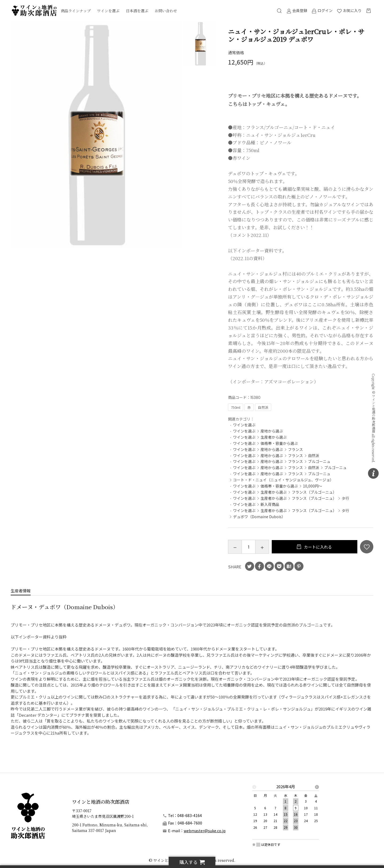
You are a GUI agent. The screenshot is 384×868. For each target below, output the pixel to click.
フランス (295, 449)
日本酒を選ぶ (137, 11)
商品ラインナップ (76, 11)
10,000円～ (313, 486)
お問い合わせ (166, 11)
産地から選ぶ (272, 431)
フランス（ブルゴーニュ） (314, 492)
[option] (97, 135)
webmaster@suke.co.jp (205, 831)
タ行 (345, 498)
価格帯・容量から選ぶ (279, 443)
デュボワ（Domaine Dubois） (259, 517)
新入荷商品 (270, 504)
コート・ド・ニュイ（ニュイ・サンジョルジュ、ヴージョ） (283, 480)
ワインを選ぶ (108, 11)
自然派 (314, 455)
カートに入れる (318, 547)
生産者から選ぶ (274, 437)
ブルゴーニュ (319, 461)
